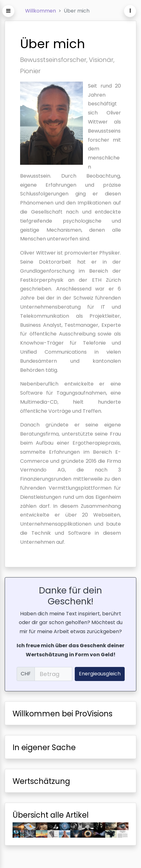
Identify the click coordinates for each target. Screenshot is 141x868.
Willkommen (41, 11)
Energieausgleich (100, 674)
